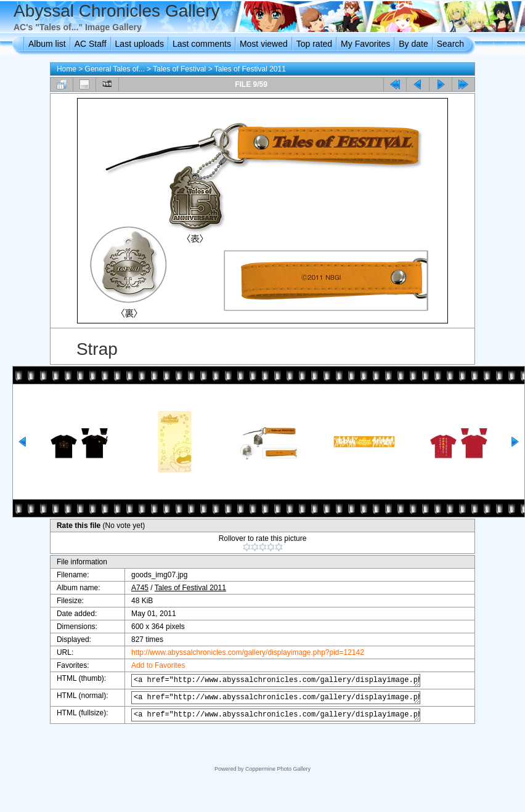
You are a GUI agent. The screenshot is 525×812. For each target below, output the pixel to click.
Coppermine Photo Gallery (278, 769)
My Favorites (365, 44)
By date (413, 44)
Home (67, 69)
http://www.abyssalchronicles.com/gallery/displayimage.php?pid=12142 (242, 652)
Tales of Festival (179, 69)
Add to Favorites (152, 665)
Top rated (314, 44)
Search (450, 44)
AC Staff (91, 44)
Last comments (202, 44)
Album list (47, 44)
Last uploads (140, 44)
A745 (134, 588)
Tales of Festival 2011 (250, 69)
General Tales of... (115, 69)
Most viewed (264, 44)
